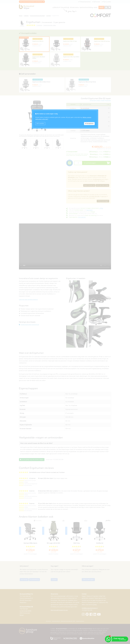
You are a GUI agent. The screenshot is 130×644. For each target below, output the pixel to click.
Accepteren (89, 123)
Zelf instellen (40, 123)
